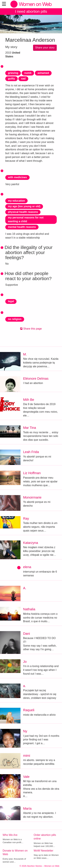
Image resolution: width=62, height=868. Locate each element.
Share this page (31, 329)
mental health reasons (22, 227)
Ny (25, 731)
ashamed (43, 73)
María (27, 808)
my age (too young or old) (24, 206)
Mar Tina (30, 428)
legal (11, 301)
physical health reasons (23, 212)
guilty (11, 79)
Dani (27, 634)
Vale (26, 777)
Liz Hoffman (32, 473)
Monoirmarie (32, 497)
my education (16, 201)
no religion (15, 319)
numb (28, 73)
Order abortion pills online (45, 837)
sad (23, 79)
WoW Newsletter (44, 851)
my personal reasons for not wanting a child (26, 219)
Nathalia (29, 609)
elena (27, 567)
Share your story (45, 48)
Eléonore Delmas (36, 379)
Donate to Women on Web (15, 853)
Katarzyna (31, 543)
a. (25, 686)
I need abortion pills (31, 11)
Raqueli (29, 710)
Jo (25, 662)
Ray (26, 518)
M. (25, 354)
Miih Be (29, 400)
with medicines (17, 177)
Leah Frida (31, 452)
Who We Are (10, 835)
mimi (27, 756)
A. (25, 588)
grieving (13, 73)
